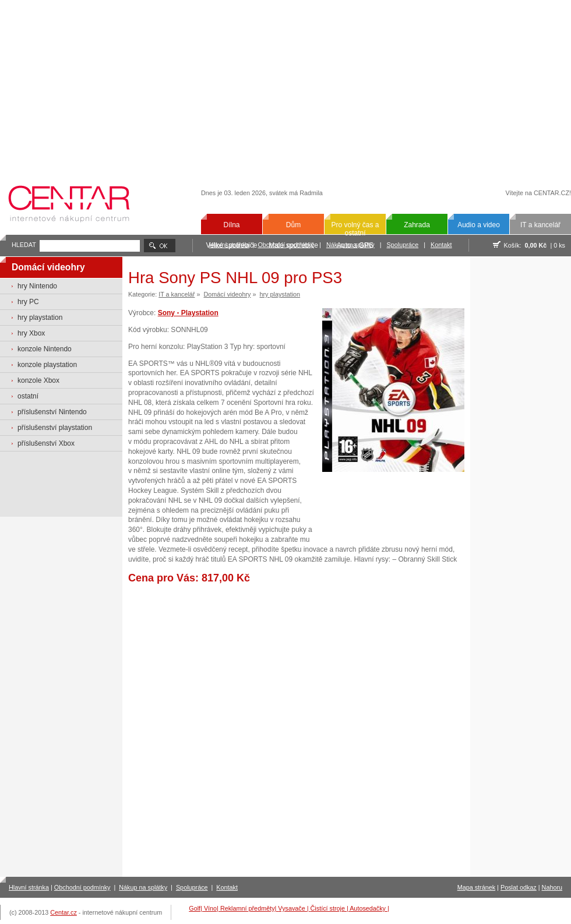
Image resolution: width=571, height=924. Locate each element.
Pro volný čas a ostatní (355, 229)
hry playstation (40, 318)
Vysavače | (294, 908)
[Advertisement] (286, 86)
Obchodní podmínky (82, 887)
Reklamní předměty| (249, 908)
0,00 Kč (536, 245)
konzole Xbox (38, 380)
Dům (293, 225)
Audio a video (479, 225)
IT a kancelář (540, 225)
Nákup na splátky (143, 887)
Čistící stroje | (330, 908)
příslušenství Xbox (46, 443)
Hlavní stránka (29, 887)
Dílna (231, 225)
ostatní (28, 396)
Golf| (196, 908)
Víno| (212, 908)
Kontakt (441, 245)
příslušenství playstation (55, 428)
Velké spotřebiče (231, 245)
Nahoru (552, 887)
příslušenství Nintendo (52, 412)
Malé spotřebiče (293, 245)
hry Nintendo (37, 286)
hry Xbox (31, 333)
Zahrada (417, 225)
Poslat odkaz (519, 887)
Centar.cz (64, 912)
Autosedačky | (369, 908)
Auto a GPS (355, 245)
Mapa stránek (476, 887)
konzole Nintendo (45, 349)
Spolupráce (403, 245)
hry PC (28, 302)
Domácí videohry (227, 294)
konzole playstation (47, 365)
